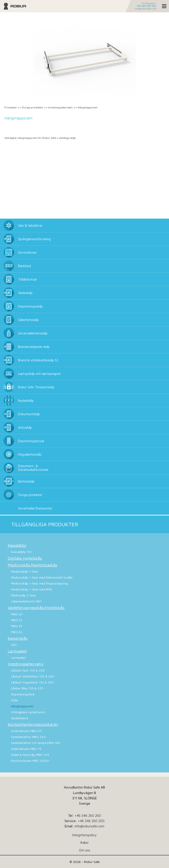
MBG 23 (17, 620)
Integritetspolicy (84, 835)
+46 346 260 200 (91, 821)
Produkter (11, 107)
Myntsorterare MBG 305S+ (30, 761)
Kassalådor (17, 545)
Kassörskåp (18, 638)
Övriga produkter (32, 107)
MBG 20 (17, 614)
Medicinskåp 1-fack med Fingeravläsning (39, 583)
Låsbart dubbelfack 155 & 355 (33, 676)
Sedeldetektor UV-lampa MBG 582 (36, 743)
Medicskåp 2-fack (23, 595)
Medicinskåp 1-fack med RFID (32, 589)
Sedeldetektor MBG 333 (28, 737)
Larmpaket (17, 651)
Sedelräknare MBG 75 (26, 749)
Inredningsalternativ (60, 107)
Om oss (85, 850)
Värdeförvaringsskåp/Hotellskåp (36, 608)
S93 (14, 645)
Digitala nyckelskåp (25, 558)
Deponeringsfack (23, 694)
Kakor (85, 842)
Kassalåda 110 (21, 552)
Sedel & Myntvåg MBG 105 (30, 755)
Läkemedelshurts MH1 (26, 601)
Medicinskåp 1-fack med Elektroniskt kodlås (42, 577)
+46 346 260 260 (146, 6)
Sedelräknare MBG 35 (26, 731)
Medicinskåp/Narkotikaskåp (32, 565)
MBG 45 (17, 626)
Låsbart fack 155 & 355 (28, 670)
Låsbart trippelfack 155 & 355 (32, 682)
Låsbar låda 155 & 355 (27, 688)
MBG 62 (17, 632)
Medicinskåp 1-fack (25, 571)
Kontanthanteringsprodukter (33, 724)
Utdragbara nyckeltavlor (28, 712)
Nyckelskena (20, 718)
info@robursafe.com (146, 9)
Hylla (14, 700)
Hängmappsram (22, 706)
